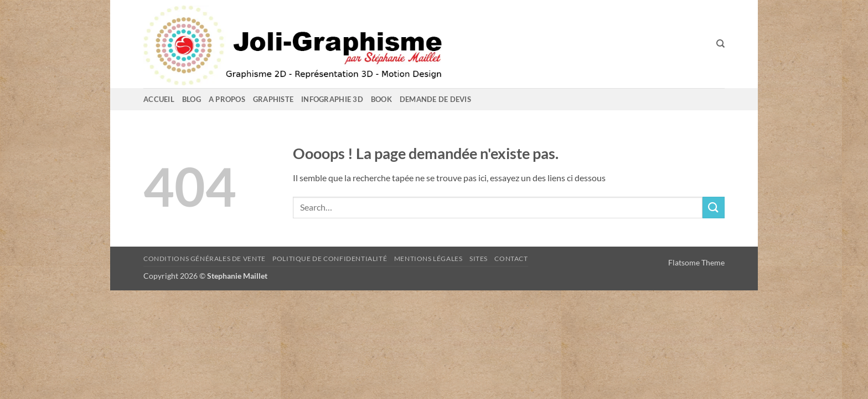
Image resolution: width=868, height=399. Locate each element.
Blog (192, 99)
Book (381, 99)
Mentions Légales (428, 259)
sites (479, 259)
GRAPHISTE (273, 99)
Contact (511, 259)
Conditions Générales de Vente (205, 259)
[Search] (720, 44)
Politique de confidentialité (330, 259)
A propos (227, 99)
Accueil (159, 99)
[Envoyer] (714, 208)
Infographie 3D (332, 99)
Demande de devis (435, 99)
